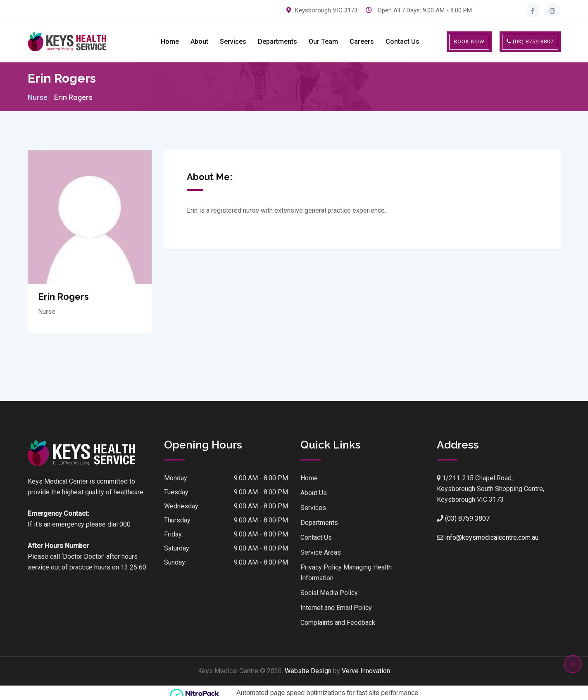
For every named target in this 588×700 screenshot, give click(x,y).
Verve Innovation (366, 671)
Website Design (308, 671)
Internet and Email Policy (336, 608)
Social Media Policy (329, 593)
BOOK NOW (469, 42)
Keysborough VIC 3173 (326, 10)
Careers (362, 42)
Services (233, 42)
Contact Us (402, 42)
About (199, 42)
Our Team (323, 42)
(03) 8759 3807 (530, 42)
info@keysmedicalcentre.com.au (492, 537)
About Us (314, 493)
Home (170, 42)
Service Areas (321, 552)
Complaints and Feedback (338, 623)
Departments (277, 42)
